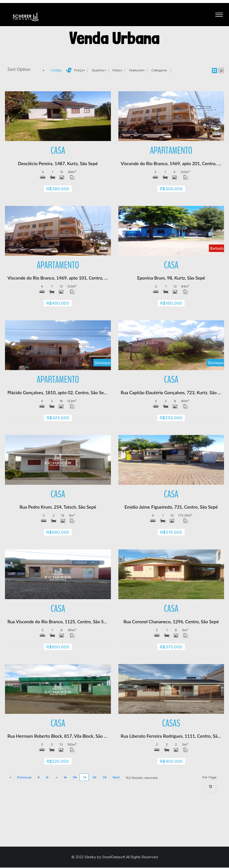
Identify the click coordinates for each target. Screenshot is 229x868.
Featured (136, 71)
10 (74, 778)
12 (94, 778)
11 (84, 778)
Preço (79, 71)
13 (104, 778)
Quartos (98, 71)
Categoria (159, 71)
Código (56, 71)
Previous (24, 778)
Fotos (117, 71)
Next (116, 778)
